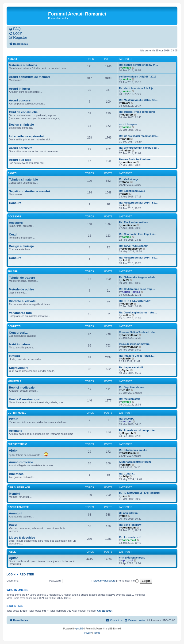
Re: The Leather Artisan (134, 222)
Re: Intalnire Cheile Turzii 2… (137, 356)
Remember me (128, 581)
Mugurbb (127, 115)
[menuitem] (15, 29)
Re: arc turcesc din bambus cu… (139, 148)
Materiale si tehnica (23, 65)
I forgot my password (103, 581)
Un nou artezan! (129, 513)
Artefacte (15, 431)
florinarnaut (129, 540)
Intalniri (14, 356)
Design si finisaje (21, 125)
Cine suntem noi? (19, 488)
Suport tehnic (17, 444)
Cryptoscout (105, 611)
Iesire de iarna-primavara (134, 344)
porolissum (129, 162)
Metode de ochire (21, 289)
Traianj (126, 103)
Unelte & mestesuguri (25, 399)
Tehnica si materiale (23, 179)
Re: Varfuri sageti (130, 179)
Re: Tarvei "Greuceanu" (133, 246)
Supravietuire (19, 368)
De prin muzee (17, 413)
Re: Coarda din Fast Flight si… (138, 234)
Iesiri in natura (19, 344)
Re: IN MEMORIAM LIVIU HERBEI (139, 493)
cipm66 (126, 359)
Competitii (14, 326)
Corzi (13, 234)
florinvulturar (130, 335)
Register (27, 575)
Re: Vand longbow (130, 525)
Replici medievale (22, 388)
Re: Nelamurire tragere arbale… (138, 277)
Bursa (13, 525)
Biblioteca (16, 474)
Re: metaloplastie (130, 399)
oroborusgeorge (132, 249)
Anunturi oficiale (21, 462)
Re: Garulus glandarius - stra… (138, 312)
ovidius (126, 315)
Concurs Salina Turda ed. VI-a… (138, 332)
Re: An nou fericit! (130, 537)
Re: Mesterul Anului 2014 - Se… (138, 100)
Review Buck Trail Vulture (135, 159)
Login (11, 575)
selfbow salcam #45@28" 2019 (138, 77)
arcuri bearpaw (128, 124)
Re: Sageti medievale (132, 191)
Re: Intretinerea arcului (133, 450)
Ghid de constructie (23, 112)
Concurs (15, 203)
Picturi (14, 419)
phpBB (80, 629)
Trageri (13, 272)
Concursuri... (18, 333)
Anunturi (15, 513)
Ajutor (13, 450)
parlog (126, 139)
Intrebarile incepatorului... (28, 136)
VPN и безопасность (132, 558)
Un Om (126, 390)
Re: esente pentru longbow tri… (138, 65)
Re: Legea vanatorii (131, 367)
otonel (126, 182)
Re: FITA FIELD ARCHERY (135, 301)
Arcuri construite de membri (29, 77)
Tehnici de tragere (22, 278)
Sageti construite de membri (29, 191)
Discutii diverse (18, 507)
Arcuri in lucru (19, 89)
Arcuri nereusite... (22, 148)
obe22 (126, 280)
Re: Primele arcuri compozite (137, 430)
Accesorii (14, 217)
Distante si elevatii (22, 301)
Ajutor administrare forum (135, 462)
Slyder (126, 370)
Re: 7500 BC (126, 419)
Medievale (15, 381)
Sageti (12, 173)
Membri (14, 494)
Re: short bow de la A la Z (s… (137, 88)
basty (125, 194)
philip (125, 476)
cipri (125, 205)
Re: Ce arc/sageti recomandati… (139, 136)
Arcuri (12, 59)
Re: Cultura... (127, 474)
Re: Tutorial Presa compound (137, 112)
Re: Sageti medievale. (132, 387)
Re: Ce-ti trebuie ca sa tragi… (137, 289)
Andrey (126, 150)
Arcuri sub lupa (20, 160)
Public (12, 552)
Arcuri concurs (20, 100)
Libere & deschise (22, 538)
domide (126, 68)
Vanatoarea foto (20, 313)
